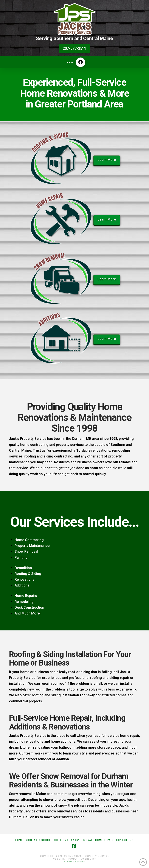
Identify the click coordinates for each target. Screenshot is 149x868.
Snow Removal (82, 840)
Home (19, 840)
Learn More (107, 160)
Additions (61, 840)
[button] (70, 62)
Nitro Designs (74, 862)
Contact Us (125, 840)
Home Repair (104, 840)
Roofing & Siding (38, 840)
